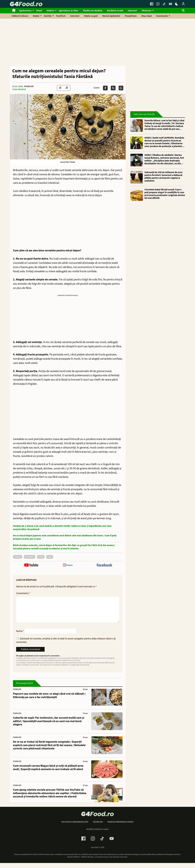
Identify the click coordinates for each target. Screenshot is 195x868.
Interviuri (132, 11)
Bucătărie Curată (115, 11)
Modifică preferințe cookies (121, 827)
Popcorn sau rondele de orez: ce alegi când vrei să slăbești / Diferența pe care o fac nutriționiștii (49, 701)
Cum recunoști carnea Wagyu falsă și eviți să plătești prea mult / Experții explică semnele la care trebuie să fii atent (48, 773)
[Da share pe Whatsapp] (121, 88)
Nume (20, 636)
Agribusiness (25, 11)
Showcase (147, 11)
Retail (39, 11)
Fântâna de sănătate (93, 11)
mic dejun (30, 557)
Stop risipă (146, 16)
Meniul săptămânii (111, 16)
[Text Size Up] (67, 88)
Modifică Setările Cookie (98, 834)
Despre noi (98, 827)
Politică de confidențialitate (75, 827)
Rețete (36, 16)
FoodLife (29, 86)
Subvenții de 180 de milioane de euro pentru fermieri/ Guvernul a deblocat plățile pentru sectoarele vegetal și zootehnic (163, 177)
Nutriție (48, 16)
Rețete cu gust (91, 16)
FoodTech (61, 16)
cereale (18, 557)
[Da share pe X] (113, 88)
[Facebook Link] (152, 4)
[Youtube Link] (170, 4)
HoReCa (50, 11)
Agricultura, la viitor (69, 11)
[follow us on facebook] (104, 565)
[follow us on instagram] (68, 565)
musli (41, 557)
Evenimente (162, 16)
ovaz (50, 557)
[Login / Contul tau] (183, 4)
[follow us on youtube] (31, 565)
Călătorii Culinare (20, 16)
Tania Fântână (19, 89)
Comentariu (23, 593)
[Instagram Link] (158, 4)
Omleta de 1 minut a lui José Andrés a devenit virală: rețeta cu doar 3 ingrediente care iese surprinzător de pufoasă (62, 528)
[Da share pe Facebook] (105, 88)
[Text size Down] (60, 88)
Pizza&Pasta (131, 16)
